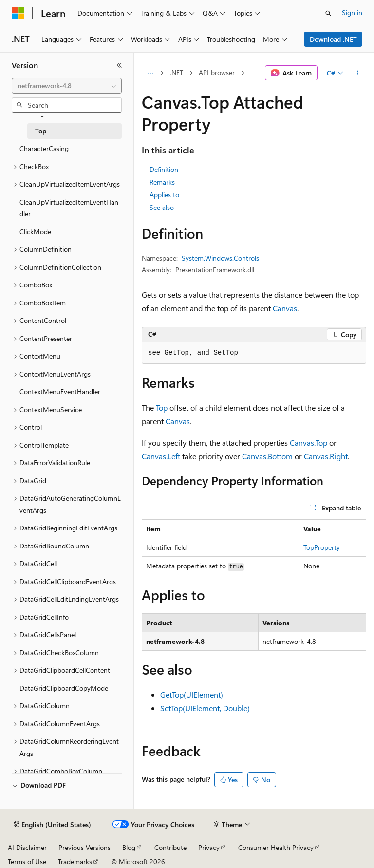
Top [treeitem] (41, 131)
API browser (217, 72)
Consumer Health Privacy (276, 847)
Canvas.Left (161, 456)
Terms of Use (27, 861)
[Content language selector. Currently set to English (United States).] (52, 825)
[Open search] (328, 13)
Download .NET (333, 39)
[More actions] (358, 73)
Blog (129, 847)
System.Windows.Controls (220, 258)
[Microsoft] (18, 13)
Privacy (209, 847)
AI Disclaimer (27, 847)
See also (162, 207)
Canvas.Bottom (267, 456)
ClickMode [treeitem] (35, 232)
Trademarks (75, 861)
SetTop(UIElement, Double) (205, 708)
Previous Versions (84, 847)
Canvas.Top (309, 443)
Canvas (285, 308)
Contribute (170, 847)
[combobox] (67, 86)
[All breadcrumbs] (150, 73)
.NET (177, 72)
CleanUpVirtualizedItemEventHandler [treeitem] (69, 208)
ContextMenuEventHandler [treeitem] (60, 391)
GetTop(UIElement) (192, 694)
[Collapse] (119, 65)
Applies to (164, 195)
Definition (164, 169)
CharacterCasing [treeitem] (44, 148)
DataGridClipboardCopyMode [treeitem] (64, 688)
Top (162, 407)
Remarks (162, 182)
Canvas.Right (326, 456)
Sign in (352, 12)
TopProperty (322, 547)
